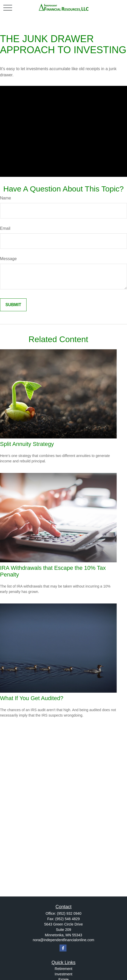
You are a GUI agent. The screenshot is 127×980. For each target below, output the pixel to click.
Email (5, 228)
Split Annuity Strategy (27, 444)
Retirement (63, 969)
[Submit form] (13, 305)
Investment (63, 974)
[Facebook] (63, 948)
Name (6, 198)
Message (8, 259)
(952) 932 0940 (69, 913)
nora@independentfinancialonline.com (63, 940)
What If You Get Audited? (32, 698)
